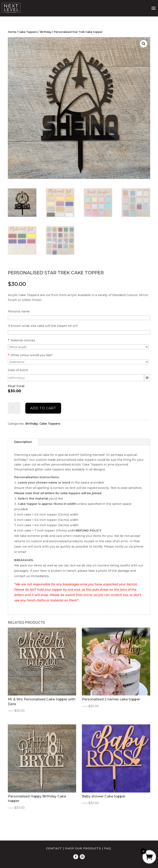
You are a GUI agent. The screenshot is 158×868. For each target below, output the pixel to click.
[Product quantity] (14, 408)
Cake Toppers (28, 32)
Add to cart (43, 408)
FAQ (107, 848)
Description (23, 442)
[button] (144, 44)
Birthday (46, 32)
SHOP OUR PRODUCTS (83, 848)
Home (12, 32)
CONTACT (54, 848)
